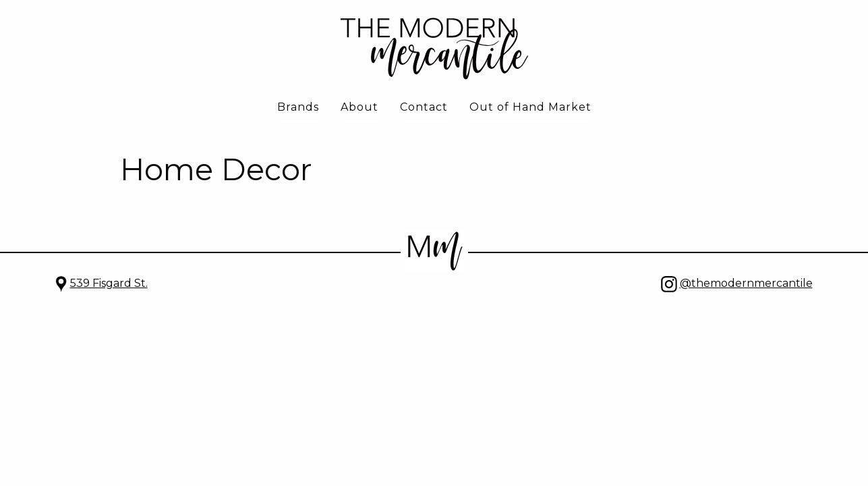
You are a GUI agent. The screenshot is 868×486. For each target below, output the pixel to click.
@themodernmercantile (746, 283)
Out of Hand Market (530, 107)
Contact (424, 107)
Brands (298, 107)
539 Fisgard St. (109, 283)
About (359, 107)
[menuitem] (298, 108)
